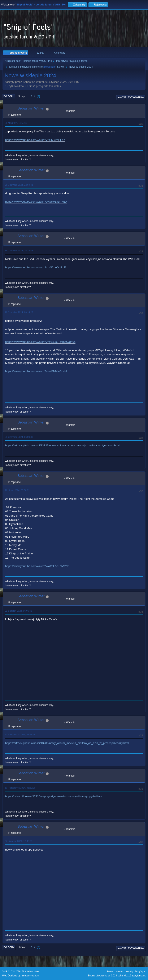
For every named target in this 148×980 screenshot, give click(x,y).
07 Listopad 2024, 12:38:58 (19, 841)
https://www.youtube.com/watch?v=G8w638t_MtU (36, 202)
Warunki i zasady (125, 971)
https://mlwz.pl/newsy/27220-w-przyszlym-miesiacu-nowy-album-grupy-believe (54, 796)
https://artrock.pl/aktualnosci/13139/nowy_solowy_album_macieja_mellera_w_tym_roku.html (62, 445)
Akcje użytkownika (131, 97)
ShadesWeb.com (30, 976)
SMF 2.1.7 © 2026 (11, 971)
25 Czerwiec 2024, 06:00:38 (19, 437)
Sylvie (60, 67)
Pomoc (110, 971)
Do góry (9, 947)
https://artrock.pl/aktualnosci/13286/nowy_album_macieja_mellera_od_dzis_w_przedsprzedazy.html (67, 743)
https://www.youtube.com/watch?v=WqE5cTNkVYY (37, 566)
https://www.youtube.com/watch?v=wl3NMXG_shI (36, 371)
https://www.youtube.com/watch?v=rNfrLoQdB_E (36, 267)
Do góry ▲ (141, 971)
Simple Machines (30, 971)
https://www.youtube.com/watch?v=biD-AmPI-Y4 (35, 140)
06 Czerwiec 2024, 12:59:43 (19, 185)
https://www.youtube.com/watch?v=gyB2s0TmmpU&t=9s (40, 342)
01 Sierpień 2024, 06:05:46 (18, 611)
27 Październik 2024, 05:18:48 (20, 735)
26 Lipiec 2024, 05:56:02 (17, 490)
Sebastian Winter (31, 108)
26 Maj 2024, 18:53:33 (16, 123)
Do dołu (9, 96)
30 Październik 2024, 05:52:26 (20, 788)
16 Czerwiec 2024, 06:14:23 (19, 312)
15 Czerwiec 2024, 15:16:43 (19, 251)
